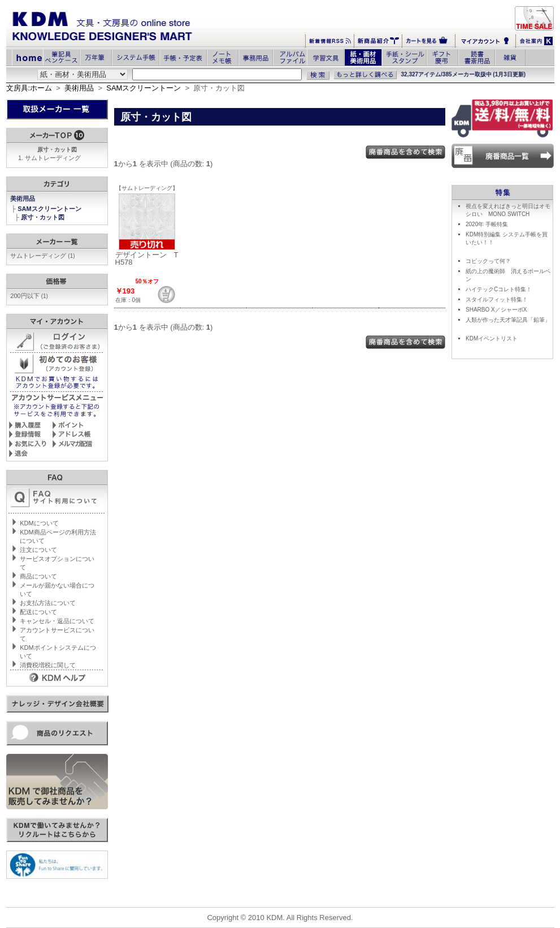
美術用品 (79, 88)
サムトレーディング (53, 158)
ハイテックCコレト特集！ (499, 289)
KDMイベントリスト (492, 338)
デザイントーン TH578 (147, 258)
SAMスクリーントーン (144, 88)
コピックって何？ (488, 261)
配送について (38, 612)
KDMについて (39, 523)
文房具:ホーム (29, 88)
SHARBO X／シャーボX (496, 310)
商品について (38, 576)
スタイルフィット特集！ (497, 299)
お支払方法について (48, 603)
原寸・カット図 (44, 217)
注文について (38, 550)
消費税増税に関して (48, 665)
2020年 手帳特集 (487, 224)
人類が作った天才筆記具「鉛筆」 (508, 320)
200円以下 (29, 296)
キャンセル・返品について (57, 621)
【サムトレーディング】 (147, 188)
